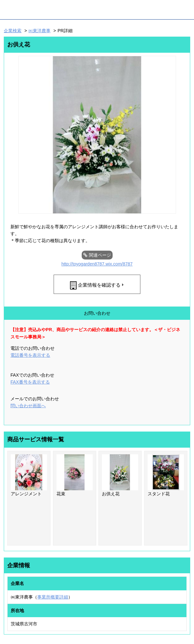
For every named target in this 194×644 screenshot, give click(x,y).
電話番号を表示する (30, 355)
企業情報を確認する (99, 285)
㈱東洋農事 (39, 31)
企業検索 (13, 31)
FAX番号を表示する (30, 382)
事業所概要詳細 (53, 597)
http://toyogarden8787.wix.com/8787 (97, 264)
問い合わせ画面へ (28, 406)
